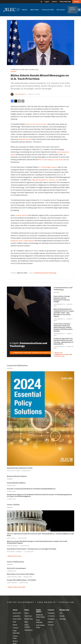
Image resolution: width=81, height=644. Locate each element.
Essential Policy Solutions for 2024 (20, 468)
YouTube (51, 625)
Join (61, 613)
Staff (14, 622)
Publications (48, 10)
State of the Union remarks (37, 124)
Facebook (51, 613)
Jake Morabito (21, 94)
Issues (27, 613)
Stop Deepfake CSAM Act (16, 483)
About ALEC (17, 613)
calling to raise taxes (56, 160)
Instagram (51, 619)
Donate (77, 2)
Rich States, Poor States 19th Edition (21, 574)
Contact (15, 628)
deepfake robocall (25, 139)
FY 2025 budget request (48, 167)
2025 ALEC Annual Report (16, 568)
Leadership (16, 616)
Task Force (28, 616)
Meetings (35, 10)
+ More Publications (16, 587)
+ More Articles (14, 556)
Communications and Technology (45, 273)
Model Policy (29, 619)
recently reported (22, 215)
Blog (26, 622)
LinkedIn (50, 622)
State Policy (73, 10)
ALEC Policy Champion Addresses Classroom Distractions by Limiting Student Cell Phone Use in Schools (63, 327)
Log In (47, 2)
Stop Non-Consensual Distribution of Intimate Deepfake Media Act (31, 489)
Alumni (15, 625)
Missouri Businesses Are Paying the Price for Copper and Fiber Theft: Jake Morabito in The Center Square (64, 313)
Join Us (54, 2)
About (25, 10)
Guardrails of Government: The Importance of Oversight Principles (32, 549)
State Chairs (17, 619)
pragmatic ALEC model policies (23, 241)
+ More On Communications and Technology (63, 354)
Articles (61, 10)
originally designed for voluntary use (45, 180)
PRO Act (42, 160)
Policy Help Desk (65, 2)
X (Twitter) (51, 616)
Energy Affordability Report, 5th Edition (21, 580)
